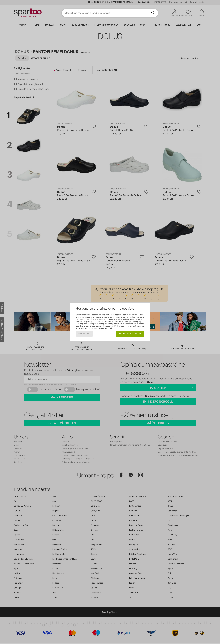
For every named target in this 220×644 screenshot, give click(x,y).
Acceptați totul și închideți (130, 334)
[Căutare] (153, 13)
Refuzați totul (84, 334)
